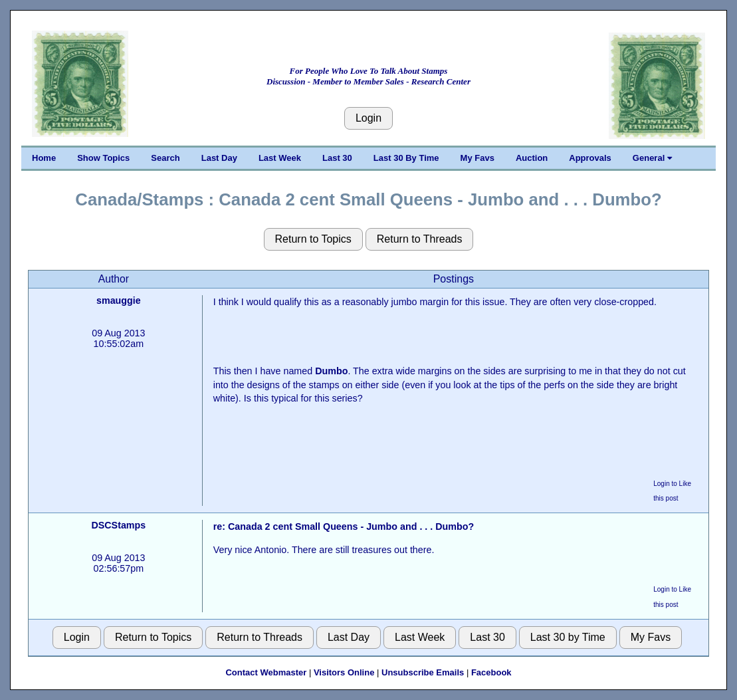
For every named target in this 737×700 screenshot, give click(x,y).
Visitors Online (344, 672)
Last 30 (337, 158)
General (652, 158)
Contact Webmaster (266, 672)
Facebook (491, 672)
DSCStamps (118, 525)
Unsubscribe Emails (423, 672)
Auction (532, 158)
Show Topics (103, 158)
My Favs (477, 158)
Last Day (219, 158)
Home (44, 158)
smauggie (119, 300)
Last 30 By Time (406, 158)
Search (165, 158)
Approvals (590, 158)
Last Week (280, 158)
